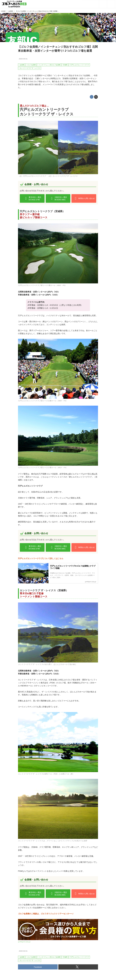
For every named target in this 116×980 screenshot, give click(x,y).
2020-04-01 (23, 59)
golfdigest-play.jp (24, 942)
